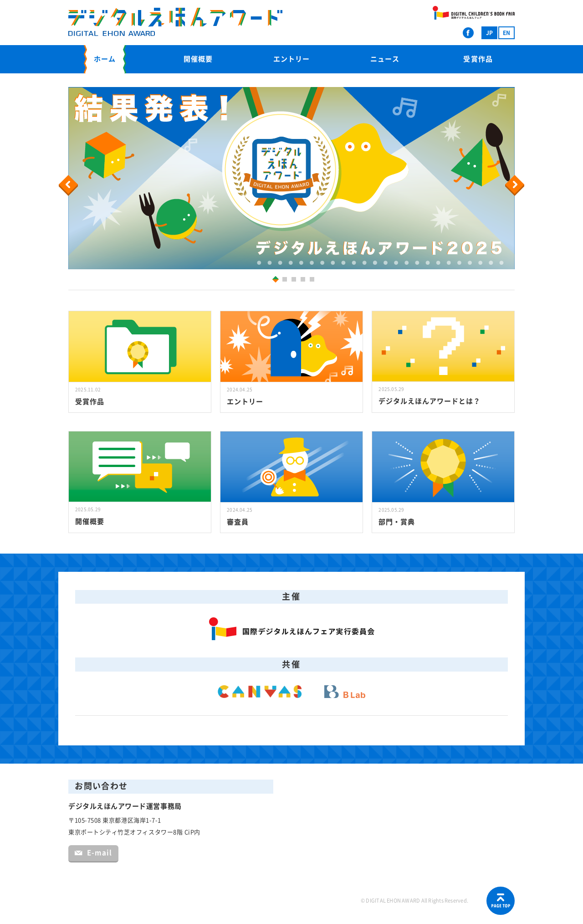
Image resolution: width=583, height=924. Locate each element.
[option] (291, 178)
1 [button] (274, 279)
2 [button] (286, 280)
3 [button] (295, 280)
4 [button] (304, 280)
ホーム (105, 59)
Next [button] (516, 185)
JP (489, 33)
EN (506, 33)
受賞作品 (478, 59)
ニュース (385, 59)
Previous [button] (70, 185)
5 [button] (313, 280)
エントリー (291, 59)
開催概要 (198, 59)
